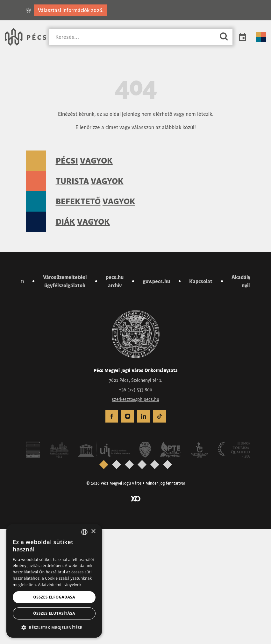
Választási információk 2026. (71, 10)
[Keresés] (132, 37)
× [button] (93, 532)
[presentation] (103, 579)
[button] (54, 627)
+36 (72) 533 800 (135, 505)
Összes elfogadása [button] (54, 597)
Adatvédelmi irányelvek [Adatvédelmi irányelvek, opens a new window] (60, 585)
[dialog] (54, 581)
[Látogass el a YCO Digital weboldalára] (136, 613)
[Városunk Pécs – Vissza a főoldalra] (25, 37)
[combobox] (84, 532)
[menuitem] (112, 531)
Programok (243, 37)
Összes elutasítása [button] (54, 613)
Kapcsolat (201, 396)
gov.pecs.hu (156, 396)
